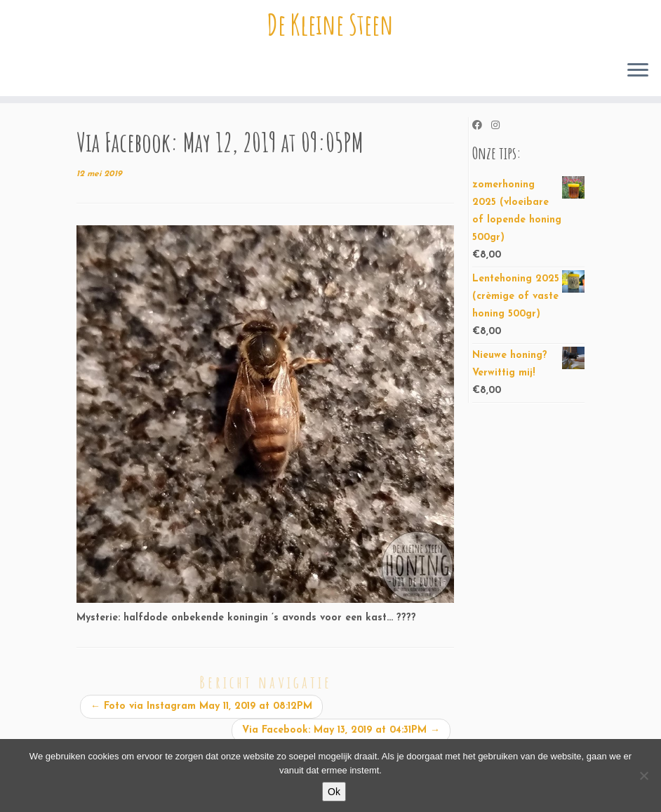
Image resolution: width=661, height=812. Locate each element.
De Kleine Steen (330, 25)
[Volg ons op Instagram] (500, 126)
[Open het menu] (638, 71)
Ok (334, 792)
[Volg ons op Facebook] (482, 126)
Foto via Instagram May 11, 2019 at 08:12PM (201, 706)
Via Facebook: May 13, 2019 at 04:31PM (341, 730)
